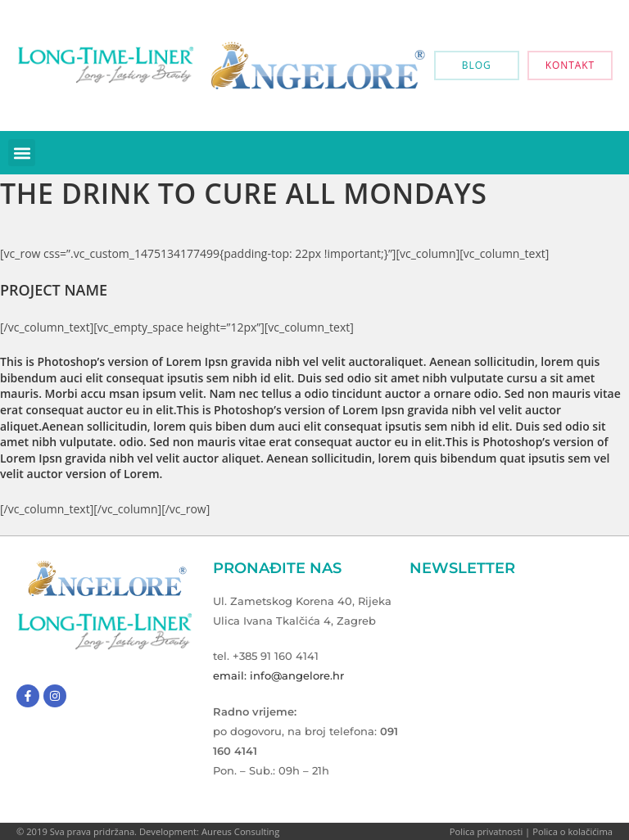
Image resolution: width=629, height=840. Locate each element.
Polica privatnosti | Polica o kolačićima (531, 831)
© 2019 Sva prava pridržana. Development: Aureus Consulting (148, 831)
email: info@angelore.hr (278, 675)
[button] (22, 153)
